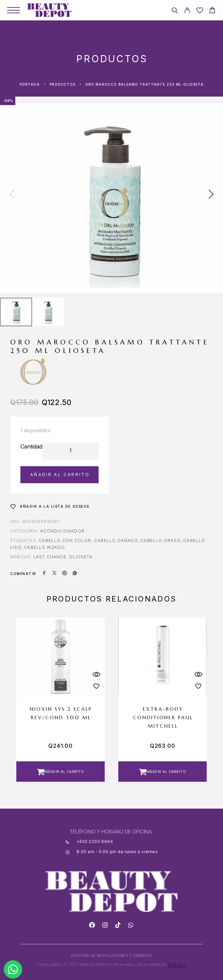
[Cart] (212, 11)
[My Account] (187, 11)
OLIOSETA (81, 557)
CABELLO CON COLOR (65, 540)
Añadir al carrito (60, 475)
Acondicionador (62, 531)
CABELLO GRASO (160, 540)
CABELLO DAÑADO (116, 540)
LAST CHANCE (50, 557)
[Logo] (49, 10)
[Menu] (14, 10)
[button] (61, 772)
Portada (30, 84)
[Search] (175, 11)
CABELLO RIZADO (44, 547)
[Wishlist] (200, 11)
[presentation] (12, 195)
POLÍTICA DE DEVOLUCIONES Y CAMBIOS (111, 956)
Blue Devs (177, 964)
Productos (63, 84)
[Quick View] (96, 674)
